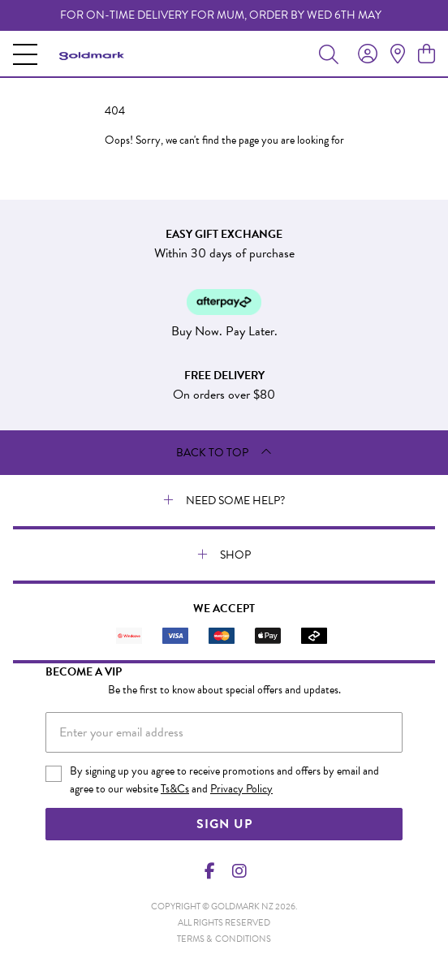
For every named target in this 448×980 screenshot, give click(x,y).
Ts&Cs (175, 789)
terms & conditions (224, 939)
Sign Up (224, 824)
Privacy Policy (241, 789)
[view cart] (426, 54)
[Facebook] (210, 871)
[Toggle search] (329, 54)
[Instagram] (239, 871)
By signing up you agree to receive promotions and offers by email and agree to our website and (224, 780)
